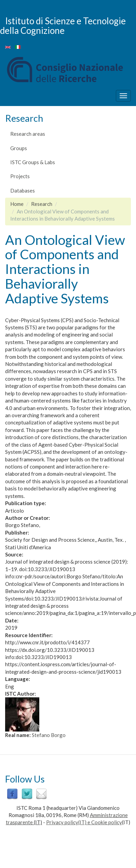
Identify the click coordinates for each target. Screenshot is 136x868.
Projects (20, 176)
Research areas (28, 134)
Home (17, 204)
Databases (23, 190)
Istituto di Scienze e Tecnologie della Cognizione (63, 25)
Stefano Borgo (49, 735)
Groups (19, 148)
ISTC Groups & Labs (33, 162)
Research (42, 204)
